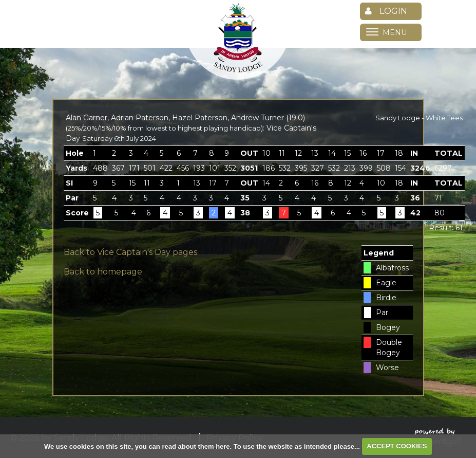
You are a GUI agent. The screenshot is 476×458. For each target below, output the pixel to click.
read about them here (196, 446)
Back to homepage (103, 272)
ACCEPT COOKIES (397, 446)
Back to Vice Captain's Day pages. (131, 252)
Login (386, 11)
